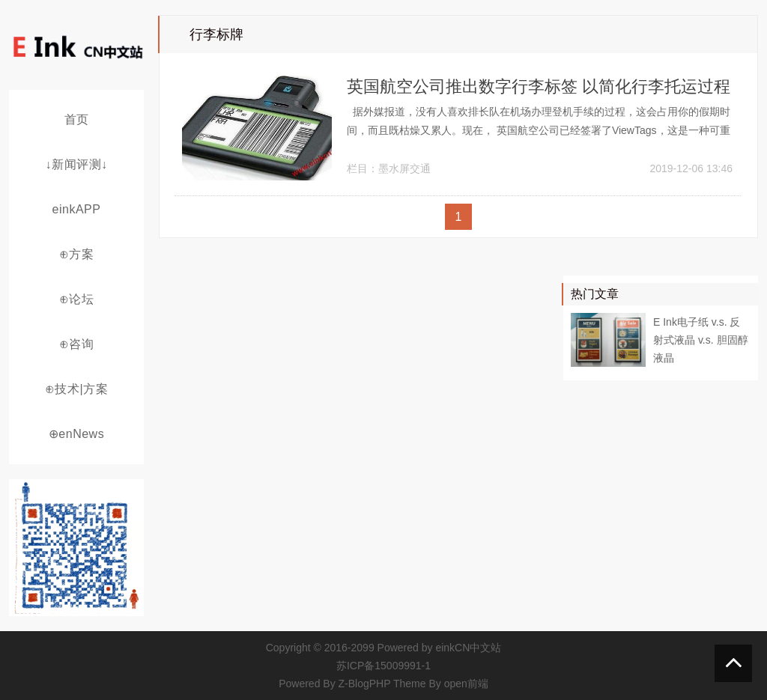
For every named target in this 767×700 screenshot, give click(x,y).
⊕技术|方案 (76, 389)
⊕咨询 (77, 344)
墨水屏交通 (404, 168)
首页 (77, 119)
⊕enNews (76, 434)
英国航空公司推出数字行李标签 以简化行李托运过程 (539, 86)
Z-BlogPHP (365, 684)
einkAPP (77, 209)
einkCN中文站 (468, 648)
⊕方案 (77, 254)
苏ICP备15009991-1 (383, 666)
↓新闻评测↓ (77, 164)
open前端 (466, 684)
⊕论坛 (77, 299)
